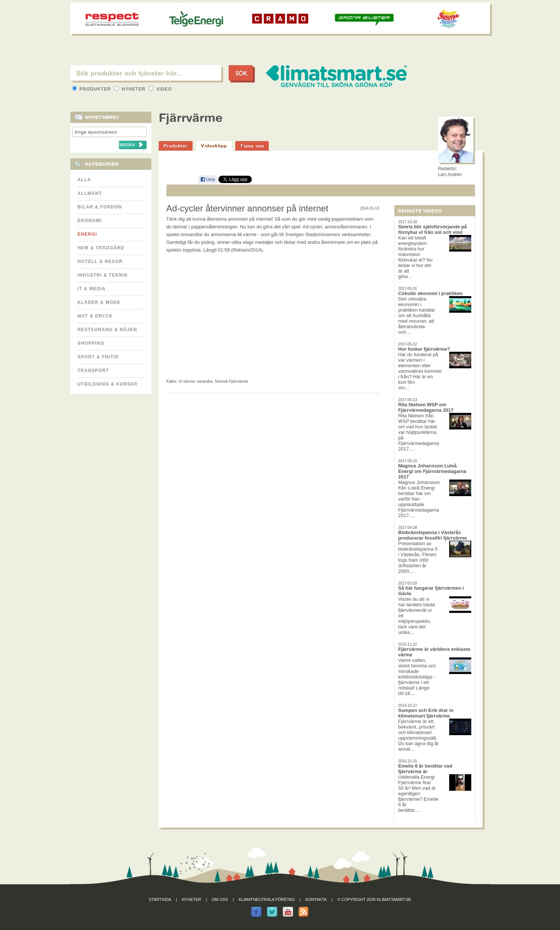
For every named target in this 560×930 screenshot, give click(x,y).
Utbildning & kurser (108, 384)
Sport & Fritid (98, 357)
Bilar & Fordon (100, 207)
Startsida (160, 899)
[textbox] (146, 73)
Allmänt (90, 193)
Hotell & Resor (100, 262)
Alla (84, 180)
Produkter (92, 89)
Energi (87, 234)
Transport (93, 371)
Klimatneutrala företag (267, 899)
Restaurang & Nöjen (108, 330)
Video (160, 89)
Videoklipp (214, 146)
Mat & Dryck (95, 316)
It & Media (92, 289)
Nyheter (131, 89)
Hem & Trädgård (101, 248)
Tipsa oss (252, 146)
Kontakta (316, 899)
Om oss (220, 899)
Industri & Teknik (103, 275)
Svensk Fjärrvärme (231, 381)
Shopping (91, 343)
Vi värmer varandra (196, 381)
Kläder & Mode (99, 302)
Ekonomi (90, 221)
